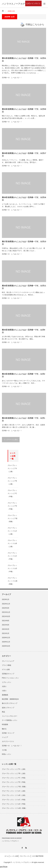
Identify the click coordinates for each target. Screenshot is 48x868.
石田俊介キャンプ (8, 674)
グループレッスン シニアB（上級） (12, 481)
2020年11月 (6, 642)
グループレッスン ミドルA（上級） (12, 531)
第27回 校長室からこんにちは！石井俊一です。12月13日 (24, 243)
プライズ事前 (7, 665)
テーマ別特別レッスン (10, 720)
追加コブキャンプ (8, 708)
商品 (3, 712)
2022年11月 (6, 604)
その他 (4, 750)
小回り (4, 691)
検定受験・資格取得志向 (10, 699)
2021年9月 (6, 621)
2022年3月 (6, 608)
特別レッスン (7, 754)
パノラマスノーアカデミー (22, 862)
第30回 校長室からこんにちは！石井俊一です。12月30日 (24, 110)
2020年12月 (6, 638)
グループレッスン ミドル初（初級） (12, 581)
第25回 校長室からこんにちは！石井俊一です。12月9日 (23, 331)
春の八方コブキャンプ (10, 703)
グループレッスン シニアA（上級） (12, 468)
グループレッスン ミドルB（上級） (12, 543)
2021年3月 (6, 625)
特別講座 (5, 724)
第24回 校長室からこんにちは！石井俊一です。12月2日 (23, 375)
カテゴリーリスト (8, 741)
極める (4, 729)
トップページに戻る (11, 440)
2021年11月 (6, 612)
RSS (26, 848)
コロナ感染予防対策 (38, 856)
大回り (4, 686)
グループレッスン (25, 856)
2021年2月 (6, 629)
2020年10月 (6, 646)
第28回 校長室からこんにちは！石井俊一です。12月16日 (24, 199)
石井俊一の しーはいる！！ (12, 78)
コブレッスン (7, 682)
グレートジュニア (8, 661)
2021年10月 (6, 616)
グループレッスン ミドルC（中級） (12, 556)
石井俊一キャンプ (8, 733)
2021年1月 (6, 633)
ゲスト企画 (6, 669)
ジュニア (5, 737)
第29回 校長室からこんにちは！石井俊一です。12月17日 (24, 155)
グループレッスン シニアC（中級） (12, 493)
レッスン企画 (14, 856)
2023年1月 (6, 599)
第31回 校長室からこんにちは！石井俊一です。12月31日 (24, 60)
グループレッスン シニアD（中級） (12, 506)
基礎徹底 (5, 695)
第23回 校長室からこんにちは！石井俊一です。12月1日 (23, 419)
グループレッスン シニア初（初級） (12, 518)
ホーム (7, 856)
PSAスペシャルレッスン (10, 678)
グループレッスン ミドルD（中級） (12, 568)
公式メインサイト (33, 3)
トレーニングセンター (10, 716)
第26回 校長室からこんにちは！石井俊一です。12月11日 (24, 287)
